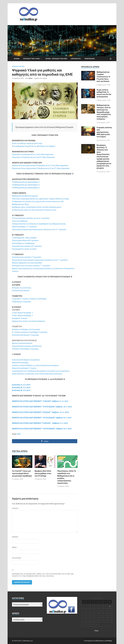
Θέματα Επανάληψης (20, 362)
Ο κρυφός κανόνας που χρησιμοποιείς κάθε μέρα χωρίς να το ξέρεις (104, 132)
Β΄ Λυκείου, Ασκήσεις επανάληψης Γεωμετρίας (30, 332)
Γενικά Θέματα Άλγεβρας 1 (22, 313)
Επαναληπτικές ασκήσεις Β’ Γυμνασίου (27, 246)
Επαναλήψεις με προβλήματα (23, 243)
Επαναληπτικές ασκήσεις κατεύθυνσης (27, 346)
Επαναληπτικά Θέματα (21, 290)
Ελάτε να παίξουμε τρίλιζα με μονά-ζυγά (27, 143)
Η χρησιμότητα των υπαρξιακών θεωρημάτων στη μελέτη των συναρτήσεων (41, 371)
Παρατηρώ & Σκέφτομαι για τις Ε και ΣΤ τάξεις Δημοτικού (33, 157)
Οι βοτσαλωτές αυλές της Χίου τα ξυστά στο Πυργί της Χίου (34, 210)
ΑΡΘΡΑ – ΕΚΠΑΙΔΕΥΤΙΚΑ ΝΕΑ (56, 59)
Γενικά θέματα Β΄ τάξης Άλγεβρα (24, 238)
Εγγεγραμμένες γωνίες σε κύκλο (24, 249)
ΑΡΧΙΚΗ (17, 59)
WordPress (100, 641)
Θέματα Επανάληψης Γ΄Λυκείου (24, 368)
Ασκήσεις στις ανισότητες (22, 288)
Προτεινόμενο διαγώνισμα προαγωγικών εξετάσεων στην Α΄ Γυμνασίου (39, 229)
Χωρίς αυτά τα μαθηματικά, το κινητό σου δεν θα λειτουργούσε (104, 93)
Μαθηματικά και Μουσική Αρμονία (25, 196)
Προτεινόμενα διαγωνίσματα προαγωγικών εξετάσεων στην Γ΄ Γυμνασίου (40, 260)
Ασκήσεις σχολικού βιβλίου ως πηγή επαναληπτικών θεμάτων (35, 365)
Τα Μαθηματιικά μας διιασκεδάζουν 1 (26, 182)
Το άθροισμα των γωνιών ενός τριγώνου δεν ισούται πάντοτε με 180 (38, 201)
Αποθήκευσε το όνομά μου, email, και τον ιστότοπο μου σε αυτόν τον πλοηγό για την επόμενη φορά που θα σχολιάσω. (43, 575)
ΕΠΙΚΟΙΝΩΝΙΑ (90, 59)
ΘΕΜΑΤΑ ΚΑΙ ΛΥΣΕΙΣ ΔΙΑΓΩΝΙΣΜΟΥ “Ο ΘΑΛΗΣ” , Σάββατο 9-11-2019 (40, 423)
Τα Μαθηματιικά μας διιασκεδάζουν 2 (26, 185)
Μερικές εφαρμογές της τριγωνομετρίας (27, 263)
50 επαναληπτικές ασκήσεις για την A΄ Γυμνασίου (31, 218)
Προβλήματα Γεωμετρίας (21, 302)
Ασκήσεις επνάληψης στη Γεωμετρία (26, 329)
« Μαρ (96, 631)
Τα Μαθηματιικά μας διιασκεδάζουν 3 (26, 188)
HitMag (109, 641)
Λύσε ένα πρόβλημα (20, 221)
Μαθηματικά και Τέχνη (20, 204)
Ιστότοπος (17, 558)
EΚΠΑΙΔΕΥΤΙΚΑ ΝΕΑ (18, 66)
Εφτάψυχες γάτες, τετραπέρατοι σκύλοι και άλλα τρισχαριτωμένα (37, 207)
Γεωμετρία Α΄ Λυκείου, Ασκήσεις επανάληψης (29, 299)
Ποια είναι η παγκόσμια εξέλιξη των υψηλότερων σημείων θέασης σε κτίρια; (41, 199)
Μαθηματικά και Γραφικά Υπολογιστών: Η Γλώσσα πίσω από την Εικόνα (103, 77)
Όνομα (15, 537)
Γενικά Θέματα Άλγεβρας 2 (22, 315)
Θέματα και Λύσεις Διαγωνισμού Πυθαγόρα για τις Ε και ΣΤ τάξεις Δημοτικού (41, 168)
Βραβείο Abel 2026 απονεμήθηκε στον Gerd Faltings (43, 473)
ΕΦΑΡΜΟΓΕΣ (76, 59)
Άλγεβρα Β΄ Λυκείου (20, 318)
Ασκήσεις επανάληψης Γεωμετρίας (25, 349)
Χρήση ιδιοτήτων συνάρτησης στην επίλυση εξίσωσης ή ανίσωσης (37, 374)
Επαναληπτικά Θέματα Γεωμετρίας (26, 335)
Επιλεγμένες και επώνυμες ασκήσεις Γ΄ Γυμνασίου (31, 266)
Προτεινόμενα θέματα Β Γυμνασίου (25, 240)
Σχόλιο (16, 508)
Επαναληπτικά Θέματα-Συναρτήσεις (26, 360)
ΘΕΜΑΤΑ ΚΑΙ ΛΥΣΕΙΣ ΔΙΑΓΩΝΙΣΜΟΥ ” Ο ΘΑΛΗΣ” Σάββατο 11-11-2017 (40, 401)
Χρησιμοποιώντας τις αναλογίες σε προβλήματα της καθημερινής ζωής (39, 224)
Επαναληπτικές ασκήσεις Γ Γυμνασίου (27, 257)
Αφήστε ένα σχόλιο (41, 78)
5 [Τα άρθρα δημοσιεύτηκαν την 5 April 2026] (110, 606)
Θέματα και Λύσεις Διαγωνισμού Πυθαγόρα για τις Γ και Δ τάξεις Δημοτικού (40, 165)
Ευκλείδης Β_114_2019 (21, 390)
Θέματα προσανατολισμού (22, 343)
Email (15, 547)
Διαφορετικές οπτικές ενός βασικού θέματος (29, 321)
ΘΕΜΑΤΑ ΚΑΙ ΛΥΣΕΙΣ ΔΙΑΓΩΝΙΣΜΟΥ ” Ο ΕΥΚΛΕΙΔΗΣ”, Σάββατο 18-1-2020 (42, 429)
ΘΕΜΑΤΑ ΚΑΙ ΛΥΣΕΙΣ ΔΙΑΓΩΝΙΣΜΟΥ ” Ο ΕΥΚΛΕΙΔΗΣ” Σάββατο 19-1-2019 (42, 418)
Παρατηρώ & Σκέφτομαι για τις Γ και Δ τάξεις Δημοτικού (33, 154)
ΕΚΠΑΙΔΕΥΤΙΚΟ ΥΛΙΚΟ (31, 59)
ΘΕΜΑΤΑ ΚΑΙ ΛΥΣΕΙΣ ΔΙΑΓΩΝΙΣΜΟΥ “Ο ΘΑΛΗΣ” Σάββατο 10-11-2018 (40, 412)
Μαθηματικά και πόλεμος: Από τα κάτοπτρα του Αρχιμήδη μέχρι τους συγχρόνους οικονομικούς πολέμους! (104, 112)
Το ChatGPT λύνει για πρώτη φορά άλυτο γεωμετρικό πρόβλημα (22, 473)
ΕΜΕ (19, 434)
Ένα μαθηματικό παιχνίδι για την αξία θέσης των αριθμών (34, 146)
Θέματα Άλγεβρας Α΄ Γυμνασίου (24, 227)
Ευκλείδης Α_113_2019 (21, 385)
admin (31, 78)
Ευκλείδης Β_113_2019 (21, 387)
